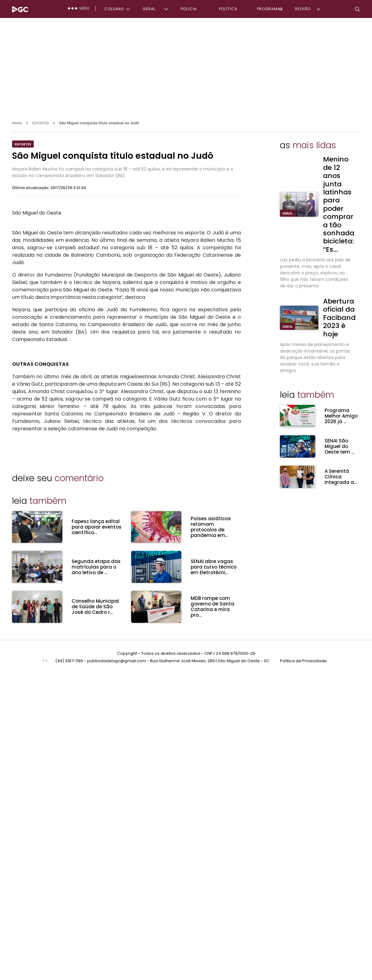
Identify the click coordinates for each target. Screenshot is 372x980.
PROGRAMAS (270, 9)
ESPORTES (41, 123)
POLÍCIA (189, 9)
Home (17, 123)
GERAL (149, 9)
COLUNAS (114, 9)
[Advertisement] (186, 64)
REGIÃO (303, 9)
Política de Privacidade (303, 660)
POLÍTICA (228, 9)
